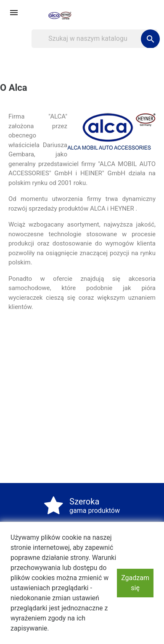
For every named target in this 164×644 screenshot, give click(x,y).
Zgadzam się (135, 583)
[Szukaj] (95, 39)
